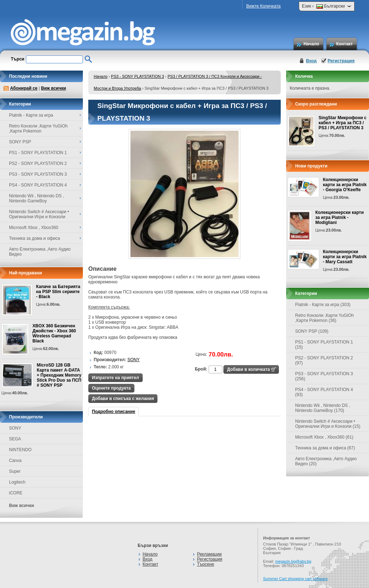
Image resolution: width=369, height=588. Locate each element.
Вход (311, 61)
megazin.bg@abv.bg (293, 561)
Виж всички (54, 88)
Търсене (206, 564)
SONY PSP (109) (312, 331)
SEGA (15, 439)
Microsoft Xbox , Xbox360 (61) (324, 437)
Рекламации (209, 554)
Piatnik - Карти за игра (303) (323, 305)
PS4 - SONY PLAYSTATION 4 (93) (324, 392)
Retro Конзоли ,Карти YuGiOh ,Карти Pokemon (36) (324, 318)
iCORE (16, 493)
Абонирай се (24, 88)
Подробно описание (114, 412)
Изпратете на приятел (115, 378)
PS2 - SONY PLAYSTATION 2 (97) (324, 360)
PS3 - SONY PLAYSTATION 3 (137, 76)
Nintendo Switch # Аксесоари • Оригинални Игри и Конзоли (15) (328, 424)
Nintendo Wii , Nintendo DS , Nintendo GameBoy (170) (323, 408)
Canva (15, 461)
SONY (15, 428)
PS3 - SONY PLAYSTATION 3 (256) (324, 376)
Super (15, 471)
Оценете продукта (111, 388)
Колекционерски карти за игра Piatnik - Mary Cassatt (345, 257)
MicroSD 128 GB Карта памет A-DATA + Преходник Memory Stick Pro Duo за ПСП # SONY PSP (59, 375)
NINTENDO (20, 450)
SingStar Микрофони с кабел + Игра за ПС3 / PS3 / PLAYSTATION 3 (343, 123)
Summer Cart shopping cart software (295, 579)
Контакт (344, 44)
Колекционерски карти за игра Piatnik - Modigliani (339, 217)
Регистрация (341, 61)
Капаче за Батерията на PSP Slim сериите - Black (58, 292)
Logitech (17, 482)
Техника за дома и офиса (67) (325, 448)
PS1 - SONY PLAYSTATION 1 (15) (324, 345)
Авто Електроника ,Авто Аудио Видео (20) (326, 461)
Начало (311, 44)
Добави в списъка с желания (123, 399)
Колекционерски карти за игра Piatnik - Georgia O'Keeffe (345, 185)
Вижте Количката (263, 6)
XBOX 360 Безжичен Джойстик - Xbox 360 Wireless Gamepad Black (54, 333)
